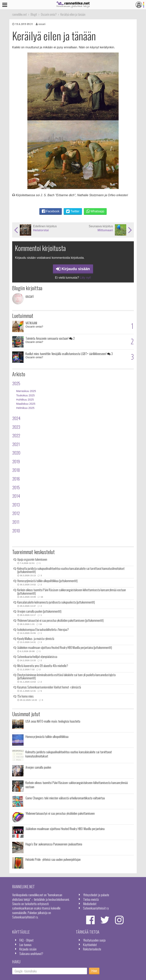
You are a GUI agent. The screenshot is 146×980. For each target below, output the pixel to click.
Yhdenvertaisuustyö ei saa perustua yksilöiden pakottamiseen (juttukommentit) (60, 620)
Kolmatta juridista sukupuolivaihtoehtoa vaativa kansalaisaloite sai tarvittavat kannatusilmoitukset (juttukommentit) (71, 570)
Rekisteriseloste (92, 949)
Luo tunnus (25, 945)
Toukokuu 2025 (25, 395)
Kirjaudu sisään (73, 269)
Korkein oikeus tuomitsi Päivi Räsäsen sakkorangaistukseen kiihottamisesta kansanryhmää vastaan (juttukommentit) (72, 592)
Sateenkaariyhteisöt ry (96, 908)
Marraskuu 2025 (26, 391)
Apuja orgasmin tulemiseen (32, 559)
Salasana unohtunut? (31, 953)
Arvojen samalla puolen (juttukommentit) (39, 611)
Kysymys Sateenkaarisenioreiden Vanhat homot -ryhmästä (49, 687)
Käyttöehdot (90, 945)
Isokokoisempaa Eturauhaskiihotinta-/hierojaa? (43, 630)
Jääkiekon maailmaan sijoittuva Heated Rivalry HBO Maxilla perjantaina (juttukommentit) (65, 648)
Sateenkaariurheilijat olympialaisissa (37, 657)
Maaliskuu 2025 (26, 404)
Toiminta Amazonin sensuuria (50, 338)
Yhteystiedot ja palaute (96, 895)
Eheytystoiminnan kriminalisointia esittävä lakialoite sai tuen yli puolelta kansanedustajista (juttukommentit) (66, 677)
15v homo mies (25, 696)
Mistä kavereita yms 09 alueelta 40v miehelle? (43, 666)
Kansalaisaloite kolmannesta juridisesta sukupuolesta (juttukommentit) (56, 602)
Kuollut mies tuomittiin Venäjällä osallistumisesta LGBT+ (69, 354)
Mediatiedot (90, 904)
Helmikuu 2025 (25, 408)
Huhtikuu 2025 (25, 400)
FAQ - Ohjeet (26, 940)
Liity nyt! (85, 278)
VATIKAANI (31, 323)
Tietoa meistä (91, 899)
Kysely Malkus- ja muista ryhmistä (36, 639)
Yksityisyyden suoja (94, 940)
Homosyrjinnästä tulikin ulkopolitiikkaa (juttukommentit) (47, 581)
